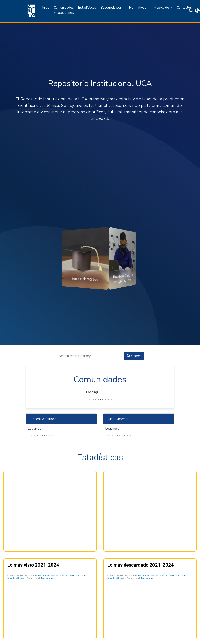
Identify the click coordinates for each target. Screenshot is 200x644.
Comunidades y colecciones (64, 10)
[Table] (50, 599)
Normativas (138, 8)
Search (134, 356)
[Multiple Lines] (150, 511)
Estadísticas (87, 8)
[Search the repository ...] (90, 356)
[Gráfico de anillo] (50, 511)
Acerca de (162, 8)
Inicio (46, 8)
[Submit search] (191, 11)
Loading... (93, 392)
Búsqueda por (111, 8)
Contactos (184, 8)
